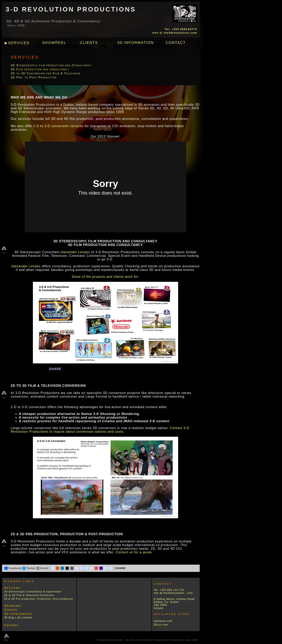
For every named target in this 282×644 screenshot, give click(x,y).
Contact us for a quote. (134, 552)
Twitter (29, 568)
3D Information (18, 614)
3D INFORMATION (136, 43)
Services (12, 588)
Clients (11, 610)
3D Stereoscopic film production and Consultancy (51, 65)
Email (42, 568)
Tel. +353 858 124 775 (169, 590)
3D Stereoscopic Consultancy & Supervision (33, 592)
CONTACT (176, 43)
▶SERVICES (17, 43)
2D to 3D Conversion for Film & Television (46, 73)
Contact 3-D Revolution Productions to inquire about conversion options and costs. (100, 430)
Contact (11, 625)
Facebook (13, 568)
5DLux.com (161, 625)
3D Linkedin (25, 618)
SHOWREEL (54, 43)
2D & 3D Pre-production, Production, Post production (39, 599)
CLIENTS (89, 43)
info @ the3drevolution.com (174, 33)
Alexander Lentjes (75, 252)
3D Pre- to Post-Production (34, 77)
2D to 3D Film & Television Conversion (29, 595)
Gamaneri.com (163, 621)
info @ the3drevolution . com (173, 593)
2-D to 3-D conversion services (58, 126)
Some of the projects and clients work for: (105, 277)
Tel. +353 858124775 (181, 29)
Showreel (13, 606)
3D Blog (9, 618)
